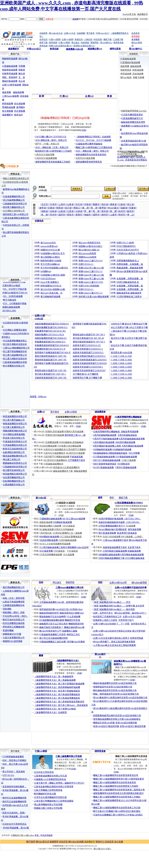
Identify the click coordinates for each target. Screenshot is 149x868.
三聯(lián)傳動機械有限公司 (16, 348)
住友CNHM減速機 (112, 537)
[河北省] (79, 204)
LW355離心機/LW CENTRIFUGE (51, 137)
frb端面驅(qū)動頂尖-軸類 (53, 275)
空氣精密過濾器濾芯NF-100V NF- (51, 378)
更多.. (37, 835)
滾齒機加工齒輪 (70, 631)
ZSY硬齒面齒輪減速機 (126, 457)
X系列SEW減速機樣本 (54, 453)
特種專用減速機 (10, 74)
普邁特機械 (8, 630)
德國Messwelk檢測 (87, 257)
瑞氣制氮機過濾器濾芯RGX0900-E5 (52, 324)
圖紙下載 (123, 498)
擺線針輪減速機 (10, 81)
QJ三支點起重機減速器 (71, 537)
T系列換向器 (45, 533)
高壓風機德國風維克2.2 (128, 261)
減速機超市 (142, 14)
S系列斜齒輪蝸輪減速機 (105, 435)
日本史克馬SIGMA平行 (128, 250)
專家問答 (70, 582)
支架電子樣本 (134, 547)
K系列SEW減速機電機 (46, 158)
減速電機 (6, 92)
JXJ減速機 (130, 526)
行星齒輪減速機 (10, 66)
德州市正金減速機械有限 (14, 798)
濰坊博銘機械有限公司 (14, 587)
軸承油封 (18, 115)
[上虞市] (113, 215)
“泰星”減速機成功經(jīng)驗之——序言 (112, 602)
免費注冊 (50, 19)
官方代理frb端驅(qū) (50, 264)
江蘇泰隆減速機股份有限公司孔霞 (50, 776)
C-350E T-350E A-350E (121, 356)
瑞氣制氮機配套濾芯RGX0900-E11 (51, 327)
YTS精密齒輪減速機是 (13, 757)
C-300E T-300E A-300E (121, 360)
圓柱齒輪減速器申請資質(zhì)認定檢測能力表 (115, 690)
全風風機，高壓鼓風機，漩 (130, 286)
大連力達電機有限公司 (14, 638)
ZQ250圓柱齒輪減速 (135, 558)
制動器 (22, 70)
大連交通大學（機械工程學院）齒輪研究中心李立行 (59, 783)
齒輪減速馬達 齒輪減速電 (129, 293)
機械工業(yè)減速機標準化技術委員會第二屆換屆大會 (119, 790)
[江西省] (70, 211)
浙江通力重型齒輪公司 (14, 420)
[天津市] (53, 204)
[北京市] (45, 204)
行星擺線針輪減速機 (130, 63)
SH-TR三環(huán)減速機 (74, 519)
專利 (112, 498)
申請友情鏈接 (46, 835)
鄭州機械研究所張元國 (45, 794)
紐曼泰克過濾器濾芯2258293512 (88, 353)
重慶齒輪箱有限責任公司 (15, 463)
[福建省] (124, 208)
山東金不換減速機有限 (14, 602)
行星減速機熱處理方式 (132, 118)
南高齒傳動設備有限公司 (15, 474)
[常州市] (53, 215)
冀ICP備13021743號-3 (102, 849)
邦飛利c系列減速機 (54, 432)
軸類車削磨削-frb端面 (51, 261)
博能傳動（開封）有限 (14, 613)
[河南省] (87, 204)
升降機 (22, 66)
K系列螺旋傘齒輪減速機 (132, 555)
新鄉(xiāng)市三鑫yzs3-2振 (91, 268)
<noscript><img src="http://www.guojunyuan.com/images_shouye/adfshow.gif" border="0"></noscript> (74, 72)
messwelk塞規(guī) (49, 246)
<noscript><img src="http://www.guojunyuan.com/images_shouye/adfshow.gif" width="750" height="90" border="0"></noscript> (90, 387)
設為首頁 (109, 842)
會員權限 (136, 39)
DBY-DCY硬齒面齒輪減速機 (107, 460)
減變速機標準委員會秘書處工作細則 (53, 162)
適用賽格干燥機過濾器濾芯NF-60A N (53, 353)
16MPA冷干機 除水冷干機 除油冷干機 (129, 324)
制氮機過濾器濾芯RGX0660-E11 (50, 342)
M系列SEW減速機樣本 (55, 450)
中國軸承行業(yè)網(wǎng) (23, 835)
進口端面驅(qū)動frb (50, 257)
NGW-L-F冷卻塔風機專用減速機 (55, 544)
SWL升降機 (134, 453)
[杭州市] (122, 211)
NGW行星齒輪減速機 (103, 467)
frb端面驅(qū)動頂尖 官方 (53, 253)
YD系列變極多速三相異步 (129, 297)
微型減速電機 (134, 529)
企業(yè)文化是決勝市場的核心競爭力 (111, 638)
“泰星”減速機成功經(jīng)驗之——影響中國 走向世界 (119, 606)
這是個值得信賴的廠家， (14, 787)
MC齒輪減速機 (46, 529)
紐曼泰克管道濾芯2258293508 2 (88, 367)
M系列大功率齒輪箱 (64, 529)
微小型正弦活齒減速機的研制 (54, 638)
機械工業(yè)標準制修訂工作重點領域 (94, 147)
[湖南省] (45, 211)
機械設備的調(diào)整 (74, 627)
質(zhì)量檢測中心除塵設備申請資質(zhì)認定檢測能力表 (120, 698)
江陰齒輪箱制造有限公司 (15, 204)
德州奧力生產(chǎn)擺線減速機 (94, 297)
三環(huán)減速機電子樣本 (116, 540)
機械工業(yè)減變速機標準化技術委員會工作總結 (117, 797)
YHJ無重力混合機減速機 (69, 446)
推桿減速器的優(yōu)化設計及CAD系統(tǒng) (61, 609)
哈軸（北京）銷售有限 (14, 598)
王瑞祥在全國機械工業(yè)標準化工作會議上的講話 (118, 815)
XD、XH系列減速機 (13, 300)
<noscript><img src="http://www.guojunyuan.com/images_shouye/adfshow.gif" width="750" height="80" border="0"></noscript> (90, 306)
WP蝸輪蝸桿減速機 (102, 450)
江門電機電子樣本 (76, 460)
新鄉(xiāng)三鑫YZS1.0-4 (90, 261)
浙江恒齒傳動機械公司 (14, 200)
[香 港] (94, 208)
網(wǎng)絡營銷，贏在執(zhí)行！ (131, 613)
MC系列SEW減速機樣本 (55, 460)
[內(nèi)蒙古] (113, 208)
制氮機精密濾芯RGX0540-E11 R (50, 349)
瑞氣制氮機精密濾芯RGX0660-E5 (51, 338)
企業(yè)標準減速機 (12, 85)
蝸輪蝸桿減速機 (10, 59)
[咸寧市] (96, 215)
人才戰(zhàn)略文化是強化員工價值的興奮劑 (115, 645)
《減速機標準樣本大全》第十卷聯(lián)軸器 (55, 709)
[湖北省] (105, 204)
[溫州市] (62, 215)
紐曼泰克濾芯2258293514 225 (87, 345)
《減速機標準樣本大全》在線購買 (50, 712)
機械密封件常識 (72, 620)
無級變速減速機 (10, 70)
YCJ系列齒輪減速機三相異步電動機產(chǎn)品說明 (64, 547)
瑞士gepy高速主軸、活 (51, 293)
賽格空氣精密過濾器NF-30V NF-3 (89, 342)
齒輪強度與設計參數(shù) (72, 613)
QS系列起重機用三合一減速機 (67, 533)
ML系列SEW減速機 (75, 453)
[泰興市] (79, 215)
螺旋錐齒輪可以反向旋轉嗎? (53, 617)
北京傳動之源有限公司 (14, 211)
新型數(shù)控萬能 (76, 642)
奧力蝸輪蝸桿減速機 (50, 297)
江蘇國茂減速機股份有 (14, 605)
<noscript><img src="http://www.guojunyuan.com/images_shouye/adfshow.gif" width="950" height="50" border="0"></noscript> (74, 25)
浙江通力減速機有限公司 (15, 355)
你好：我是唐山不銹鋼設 (14, 760)
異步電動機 (8, 111)
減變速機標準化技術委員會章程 (91, 155)
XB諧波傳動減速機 (48, 540)
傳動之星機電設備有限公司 (16, 179)
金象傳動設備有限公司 (14, 452)
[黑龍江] (77, 208)
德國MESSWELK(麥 (50, 250)
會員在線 (54, 49)
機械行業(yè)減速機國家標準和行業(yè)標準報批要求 (119, 779)
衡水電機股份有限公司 (14, 366)
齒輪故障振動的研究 (49, 613)
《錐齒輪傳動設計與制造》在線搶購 (93, 137)
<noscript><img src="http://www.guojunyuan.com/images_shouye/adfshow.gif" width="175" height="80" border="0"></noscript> (134, 87)
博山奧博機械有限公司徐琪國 (48, 805)
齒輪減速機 (18, 92)
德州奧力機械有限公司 (14, 207)
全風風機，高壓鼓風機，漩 (130, 289)
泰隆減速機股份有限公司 (15, 424)
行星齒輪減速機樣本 (54, 464)
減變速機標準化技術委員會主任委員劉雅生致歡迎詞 (118, 793)
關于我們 (31, 842)
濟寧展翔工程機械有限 (14, 627)
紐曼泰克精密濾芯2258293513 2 (88, 349)
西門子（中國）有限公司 (47, 144)
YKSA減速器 (69, 526)
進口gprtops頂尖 (48, 243)
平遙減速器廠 (76, 457)
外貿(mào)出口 (34, 49)
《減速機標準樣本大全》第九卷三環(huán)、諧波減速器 (61, 705)
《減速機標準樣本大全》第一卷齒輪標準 (54, 677)
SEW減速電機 (46, 551)
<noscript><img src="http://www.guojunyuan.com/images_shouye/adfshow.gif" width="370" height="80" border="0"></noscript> (60, 177)
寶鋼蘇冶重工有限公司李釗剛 (48, 808)
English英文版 (129, 14)
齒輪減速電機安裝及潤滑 (133, 122)
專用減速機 (126, 74)
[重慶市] (96, 204)
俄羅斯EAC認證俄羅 (13, 641)
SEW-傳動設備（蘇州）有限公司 (51, 140)
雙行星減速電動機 (107, 533)
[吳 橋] (45, 215)
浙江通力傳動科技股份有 (15, 359)
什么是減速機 (74, 617)
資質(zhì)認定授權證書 (126, 723)
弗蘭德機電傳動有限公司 (15, 431)
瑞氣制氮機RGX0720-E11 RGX (49, 335)
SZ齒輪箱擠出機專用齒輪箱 (89, 144)
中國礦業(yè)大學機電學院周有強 (50, 779)
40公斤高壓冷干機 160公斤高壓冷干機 (129, 327)
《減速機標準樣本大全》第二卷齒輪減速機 (55, 680)
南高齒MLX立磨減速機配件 (66, 467)
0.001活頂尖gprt (48, 279)
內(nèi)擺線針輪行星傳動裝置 (113, 529)
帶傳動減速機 (9, 107)
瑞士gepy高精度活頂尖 (89, 243)
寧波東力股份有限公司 (14, 438)
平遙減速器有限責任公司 (15, 442)
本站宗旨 (63, 842)
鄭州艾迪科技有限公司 (14, 620)
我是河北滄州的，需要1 (14, 813)
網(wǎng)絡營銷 (139, 583)
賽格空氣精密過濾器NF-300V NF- (51, 356)
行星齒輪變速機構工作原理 (53, 635)
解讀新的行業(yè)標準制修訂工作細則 (53, 151)
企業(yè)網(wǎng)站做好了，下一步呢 (112, 624)
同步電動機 (20, 111)
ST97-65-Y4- (8, 775)
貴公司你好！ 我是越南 (14, 772)
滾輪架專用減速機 (130, 432)
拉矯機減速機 (52, 442)
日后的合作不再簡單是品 (14, 824)
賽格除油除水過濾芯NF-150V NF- (51, 371)
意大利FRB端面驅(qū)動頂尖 (54, 268)
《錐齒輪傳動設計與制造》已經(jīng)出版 (64, 118)
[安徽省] (132, 208)
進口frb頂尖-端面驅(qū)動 (53, 289)
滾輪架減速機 (46, 522)
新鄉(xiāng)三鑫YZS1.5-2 (90, 271)
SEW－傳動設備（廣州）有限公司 (92, 151)
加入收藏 (119, 842)
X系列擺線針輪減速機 (104, 442)
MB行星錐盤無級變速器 (105, 464)
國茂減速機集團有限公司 (15, 456)
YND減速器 (59, 551)
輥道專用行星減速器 (127, 533)
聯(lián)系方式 (42, 842)
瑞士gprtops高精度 (87, 253)
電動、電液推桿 (10, 77)
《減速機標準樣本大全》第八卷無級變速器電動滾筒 (59, 702)
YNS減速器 (72, 551)
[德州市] (105, 215)
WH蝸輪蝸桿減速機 (122, 450)
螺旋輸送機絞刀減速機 (50, 526)
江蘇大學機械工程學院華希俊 (48, 790)
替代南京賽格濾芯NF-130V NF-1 (50, 374)
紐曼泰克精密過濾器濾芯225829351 (90, 360)
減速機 (75, 19)
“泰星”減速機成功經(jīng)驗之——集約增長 (114, 609)
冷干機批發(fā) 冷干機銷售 (86, 374)
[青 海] (96, 211)
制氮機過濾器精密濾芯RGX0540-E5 (52, 345)
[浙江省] (130, 204)
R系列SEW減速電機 (85, 158)
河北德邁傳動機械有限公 (15, 341)
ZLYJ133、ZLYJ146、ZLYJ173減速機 (93, 140)
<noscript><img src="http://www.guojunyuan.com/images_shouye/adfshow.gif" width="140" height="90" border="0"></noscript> (44, 109)
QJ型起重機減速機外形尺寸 (112, 526)
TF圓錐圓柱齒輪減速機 (50, 519)
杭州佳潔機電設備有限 (14, 623)
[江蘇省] (122, 204)
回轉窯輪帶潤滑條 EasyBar (134, 111)
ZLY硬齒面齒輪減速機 (104, 457)
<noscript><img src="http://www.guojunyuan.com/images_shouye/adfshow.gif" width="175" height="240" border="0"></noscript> (16, 137)
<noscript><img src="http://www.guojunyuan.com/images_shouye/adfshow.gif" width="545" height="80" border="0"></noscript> (74, 58)
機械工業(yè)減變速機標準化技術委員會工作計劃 (117, 808)
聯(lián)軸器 (126, 78)
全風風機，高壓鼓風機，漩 (130, 279)
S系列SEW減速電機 (45, 155)
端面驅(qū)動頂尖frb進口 (90, 246)
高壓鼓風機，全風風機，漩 (130, 264)
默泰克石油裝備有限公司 (15, 449)
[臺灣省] (103, 208)
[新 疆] (113, 211)
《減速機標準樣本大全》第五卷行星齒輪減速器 (57, 691)
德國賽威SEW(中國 (12, 634)
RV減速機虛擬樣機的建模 (52, 620)
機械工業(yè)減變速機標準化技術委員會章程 (115, 783)
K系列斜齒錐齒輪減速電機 (132, 439)
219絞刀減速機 (129, 460)
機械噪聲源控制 (76, 624)
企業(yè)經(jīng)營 (118, 583)
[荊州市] (122, 215)
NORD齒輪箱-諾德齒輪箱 (71, 442)
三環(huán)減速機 (10, 96)
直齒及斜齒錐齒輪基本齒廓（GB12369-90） (119, 522)
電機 (135, 78)
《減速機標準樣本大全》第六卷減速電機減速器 (57, 694)
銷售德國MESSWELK (51, 286)
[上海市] (62, 204)
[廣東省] (113, 204)
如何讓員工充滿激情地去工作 (107, 617)
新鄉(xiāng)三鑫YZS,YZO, (91, 282)
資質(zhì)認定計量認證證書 (106, 726)
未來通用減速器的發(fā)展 (134, 141)
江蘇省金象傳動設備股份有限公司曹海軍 (54, 787)
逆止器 (22, 81)
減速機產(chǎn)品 (74, 49)
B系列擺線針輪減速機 (132, 446)
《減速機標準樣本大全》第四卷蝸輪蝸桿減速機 (57, 687)
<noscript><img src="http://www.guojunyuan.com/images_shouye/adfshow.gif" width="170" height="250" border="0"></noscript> (15, 672)
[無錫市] (87, 215)
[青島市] (70, 215)
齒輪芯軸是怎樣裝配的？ (51, 627)
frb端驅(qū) (46, 271)
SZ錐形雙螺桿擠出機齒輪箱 (107, 432)
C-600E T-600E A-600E (121, 367)
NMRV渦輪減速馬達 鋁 (128, 282)
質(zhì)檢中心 (135, 49)
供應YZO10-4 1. (86, 264)
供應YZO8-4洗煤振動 (89, 286)
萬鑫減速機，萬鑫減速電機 (130, 268)
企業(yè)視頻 (71, 412)
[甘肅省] (51, 208)
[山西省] (62, 211)
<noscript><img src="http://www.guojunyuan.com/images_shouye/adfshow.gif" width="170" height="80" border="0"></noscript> (15, 378)
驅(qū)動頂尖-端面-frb (89, 250)
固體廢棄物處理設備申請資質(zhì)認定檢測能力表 (117, 716)
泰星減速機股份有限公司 (15, 416)
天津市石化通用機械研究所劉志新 (50, 797)
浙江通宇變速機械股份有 (15, 351)
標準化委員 (115, 49)
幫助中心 (100, 842)
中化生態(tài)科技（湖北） (15, 616)
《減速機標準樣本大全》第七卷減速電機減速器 (57, 698)
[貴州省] (105, 211)
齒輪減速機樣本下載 (63, 471)
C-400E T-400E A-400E (121, 371)
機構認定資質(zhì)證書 (104, 723)
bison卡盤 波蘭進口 (50, 282)
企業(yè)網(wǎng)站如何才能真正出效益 (112, 631)
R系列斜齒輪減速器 (127, 435)
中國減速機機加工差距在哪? (53, 642)
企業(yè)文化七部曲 (132, 617)
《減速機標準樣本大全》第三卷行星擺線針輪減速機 (59, 684)
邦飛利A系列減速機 (74, 432)
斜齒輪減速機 (134, 551)
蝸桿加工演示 (73, 635)
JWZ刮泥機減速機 (48, 446)
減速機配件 (8, 115)
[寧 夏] (87, 211)
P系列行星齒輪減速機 (126, 467)
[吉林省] (53, 211)
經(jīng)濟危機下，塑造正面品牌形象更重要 (114, 642)
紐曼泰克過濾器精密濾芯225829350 (90, 363)
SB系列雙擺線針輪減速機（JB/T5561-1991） (120, 519)
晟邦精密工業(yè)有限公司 (16, 214)
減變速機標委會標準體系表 (89, 162)
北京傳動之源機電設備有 (15, 330)
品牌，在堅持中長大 (103, 613)
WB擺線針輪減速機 (63, 522)
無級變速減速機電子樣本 (115, 547)
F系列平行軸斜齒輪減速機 (106, 439)
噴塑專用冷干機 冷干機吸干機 (87, 378)
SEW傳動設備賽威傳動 (14, 434)
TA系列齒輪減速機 (67, 540)
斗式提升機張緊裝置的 (132, 115)
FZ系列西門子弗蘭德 (76, 450)
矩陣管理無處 (137, 638)
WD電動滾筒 (124, 464)
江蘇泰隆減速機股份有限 (15, 362)
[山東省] (70, 204)
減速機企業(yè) (95, 49)
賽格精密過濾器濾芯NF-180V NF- (51, 360)
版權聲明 (54, 842)
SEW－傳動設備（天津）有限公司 (52, 147)
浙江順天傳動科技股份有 (15, 344)
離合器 (22, 74)
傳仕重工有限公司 (12, 460)
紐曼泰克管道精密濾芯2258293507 (89, 371)
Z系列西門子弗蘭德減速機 (56, 457)
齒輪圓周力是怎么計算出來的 (54, 624)
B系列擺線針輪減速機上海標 (107, 446)
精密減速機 (8, 104)
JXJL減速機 (69, 555)
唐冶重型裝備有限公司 (14, 470)
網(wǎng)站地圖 (76, 842)
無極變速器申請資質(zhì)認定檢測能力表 (113, 687)
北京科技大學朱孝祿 (44, 772)
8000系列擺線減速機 (125, 442)
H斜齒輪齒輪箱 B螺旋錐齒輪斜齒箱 (110, 453)
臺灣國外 (21, 107)
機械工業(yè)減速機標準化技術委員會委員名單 (116, 775)
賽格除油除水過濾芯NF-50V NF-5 (89, 335)
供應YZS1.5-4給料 (125, 243)
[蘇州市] (130, 211)
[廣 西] (85, 208)
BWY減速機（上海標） (132, 537)
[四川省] (68, 208)
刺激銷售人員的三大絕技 (105, 620)
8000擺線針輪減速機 (49, 537)
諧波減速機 (138, 74)
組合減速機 (20, 104)
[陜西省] (60, 208)
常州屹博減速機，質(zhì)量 (16, 828)
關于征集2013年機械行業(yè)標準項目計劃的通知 (117, 811)
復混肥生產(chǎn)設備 (121, 353)
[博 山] (130, 215)
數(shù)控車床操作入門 (50, 631)
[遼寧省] (42, 208)
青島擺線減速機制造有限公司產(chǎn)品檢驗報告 (117, 719)
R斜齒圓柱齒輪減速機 (109, 555)
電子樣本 (55, 412)
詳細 (84, 130)
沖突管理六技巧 (126, 620)
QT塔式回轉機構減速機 (51, 555)
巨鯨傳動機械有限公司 (14, 481)
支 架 (22, 77)
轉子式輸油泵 (10, 303)
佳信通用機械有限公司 (14, 477)
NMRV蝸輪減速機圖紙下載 (112, 558)
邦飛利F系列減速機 (55, 435)
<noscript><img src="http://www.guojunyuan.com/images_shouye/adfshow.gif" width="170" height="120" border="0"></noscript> (15, 395)
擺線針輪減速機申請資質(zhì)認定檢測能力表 (115, 683)
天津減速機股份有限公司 (15, 445)
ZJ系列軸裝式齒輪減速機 (115, 551)
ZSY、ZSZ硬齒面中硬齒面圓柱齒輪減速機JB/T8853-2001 (14, 310)
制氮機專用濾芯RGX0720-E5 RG (50, 331)
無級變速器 (126, 70)
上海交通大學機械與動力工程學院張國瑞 (54, 801)
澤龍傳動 (7, 609)
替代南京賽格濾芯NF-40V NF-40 (88, 338)
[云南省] (79, 211)
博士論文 (57, 582)
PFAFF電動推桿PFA (126, 246)
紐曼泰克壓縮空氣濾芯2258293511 (89, 356)
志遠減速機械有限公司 (14, 196)
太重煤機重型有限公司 (14, 485)
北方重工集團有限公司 (14, 427)
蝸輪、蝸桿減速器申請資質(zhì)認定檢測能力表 (116, 694)
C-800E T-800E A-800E (121, 363)
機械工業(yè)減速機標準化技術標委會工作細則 (116, 786)
